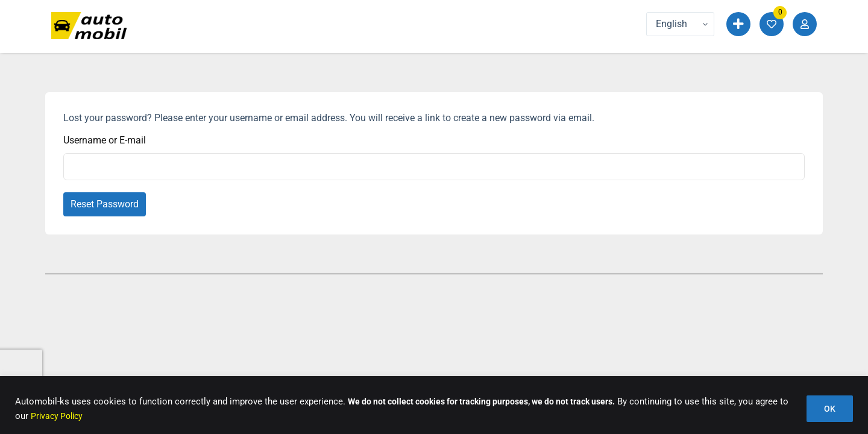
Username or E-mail (105, 140)
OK (830, 409)
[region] (434, 405)
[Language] (680, 24)
